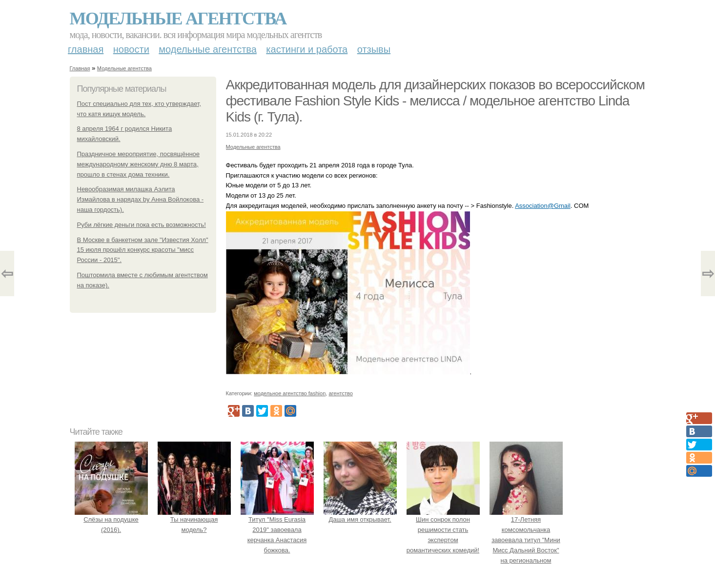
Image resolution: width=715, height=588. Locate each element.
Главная (86, 49)
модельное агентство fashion (290, 393)
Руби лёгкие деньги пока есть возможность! (142, 225)
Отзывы (374, 49)
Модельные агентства (178, 19)
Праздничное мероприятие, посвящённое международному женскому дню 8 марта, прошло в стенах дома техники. (139, 164)
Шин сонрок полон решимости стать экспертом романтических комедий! (443, 530)
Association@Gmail (543, 206)
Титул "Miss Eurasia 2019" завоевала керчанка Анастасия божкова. (277, 530)
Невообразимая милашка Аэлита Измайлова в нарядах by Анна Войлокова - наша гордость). (141, 199)
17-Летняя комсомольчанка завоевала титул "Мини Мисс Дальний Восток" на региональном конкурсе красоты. (526, 540)
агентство (340, 393)
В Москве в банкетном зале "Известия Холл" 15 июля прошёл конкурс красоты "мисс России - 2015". (143, 250)
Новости (131, 49)
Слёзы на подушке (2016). (111, 520)
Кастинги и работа (307, 49)
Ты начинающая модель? (194, 520)
